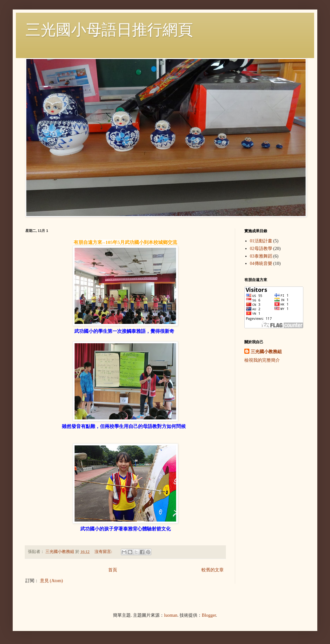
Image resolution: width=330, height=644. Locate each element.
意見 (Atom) (52, 581)
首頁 (113, 570)
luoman (171, 615)
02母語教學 (261, 249)
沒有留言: (104, 552)
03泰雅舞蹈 (261, 256)
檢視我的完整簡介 (262, 360)
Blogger (209, 615)
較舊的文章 (213, 570)
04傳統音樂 (261, 263)
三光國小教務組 (266, 352)
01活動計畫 (261, 241)
